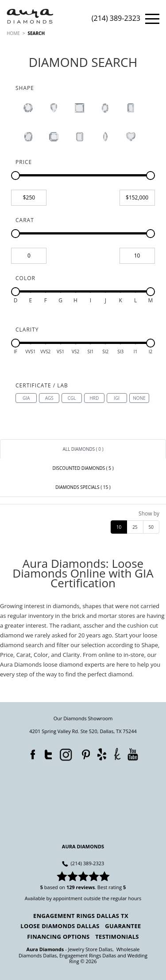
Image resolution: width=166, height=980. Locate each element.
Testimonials (117, 937)
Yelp (102, 754)
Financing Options (58, 937)
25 (135, 527)
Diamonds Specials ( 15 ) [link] (83, 487)
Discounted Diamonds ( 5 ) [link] (83, 468)
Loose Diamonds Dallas (60, 926)
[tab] (83, 449)
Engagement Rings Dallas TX (81, 916)
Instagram (65, 754)
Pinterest (84, 753)
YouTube (133, 754)
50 (151, 527)
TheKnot (117, 754)
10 (119, 527)
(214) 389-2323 (116, 19)
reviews (86, 887)
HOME (13, 33)
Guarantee (123, 926)
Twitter (46, 753)
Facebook (31, 753)
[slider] (15, 176)
